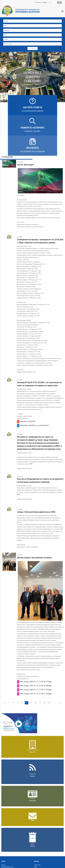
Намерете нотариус (33, 128)
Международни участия (7, 867)
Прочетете (32, 148)
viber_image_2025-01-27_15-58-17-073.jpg (36, 690)
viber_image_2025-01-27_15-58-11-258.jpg (36, 694)
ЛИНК (31, 464)
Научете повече (33, 108)
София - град (37, 865)
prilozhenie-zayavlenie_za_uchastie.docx (34, 425)
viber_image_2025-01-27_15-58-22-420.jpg (36, 686)
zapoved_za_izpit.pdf (27, 421)
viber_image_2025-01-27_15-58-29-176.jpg (36, 682)
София (35, 867)
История (3, 865)
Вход (45, 3)
